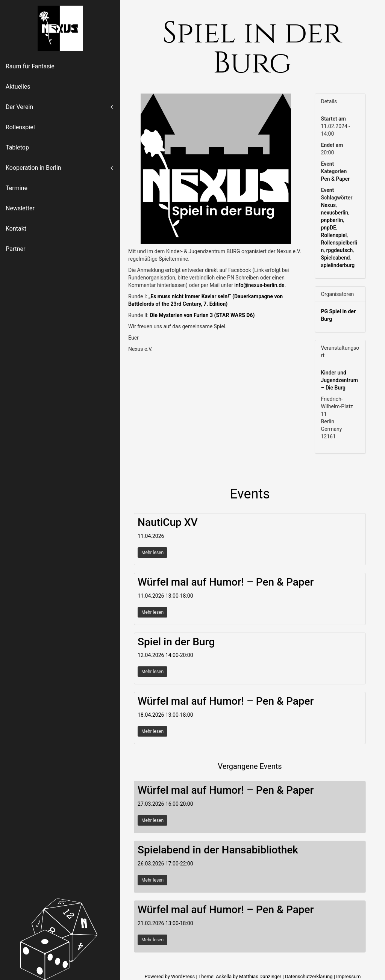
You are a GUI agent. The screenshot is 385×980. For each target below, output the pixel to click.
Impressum (348, 976)
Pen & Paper (335, 179)
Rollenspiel (20, 127)
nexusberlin (334, 213)
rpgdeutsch (339, 250)
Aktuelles (18, 87)
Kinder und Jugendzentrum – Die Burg (339, 380)
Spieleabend (335, 258)
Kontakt (16, 229)
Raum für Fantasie (30, 66)
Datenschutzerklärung (309, 976)
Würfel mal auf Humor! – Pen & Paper (226, 582)
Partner (16, 249)
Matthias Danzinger (260, 976)
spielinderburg (338, 265)
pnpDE (328, 228)
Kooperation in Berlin (33, 168)
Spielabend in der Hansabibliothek (218, 850)
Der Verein (19, 107)
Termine (17, 188)
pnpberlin (332, 220)
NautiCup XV (167, 522)
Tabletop (17, 147)
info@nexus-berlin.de (259, 285)
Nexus (328, 205)
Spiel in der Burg (176, 642)
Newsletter (20, 208)
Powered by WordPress (170, 976)
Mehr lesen (152, 553)
